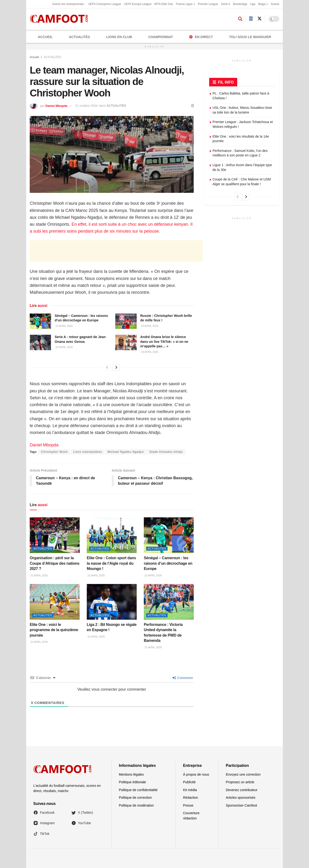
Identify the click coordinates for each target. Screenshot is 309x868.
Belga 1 (263, 4)
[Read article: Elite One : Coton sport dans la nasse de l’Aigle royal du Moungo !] (112, 535)
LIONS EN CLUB (119, 37)
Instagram (44, 823)
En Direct (201, 37)
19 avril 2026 (149, 352)
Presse (188, 805)
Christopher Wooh (54, 452)
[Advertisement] (116, 251)
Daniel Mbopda (56, 106)
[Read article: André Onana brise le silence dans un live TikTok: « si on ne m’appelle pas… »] (126, 342)
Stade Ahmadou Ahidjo (166, 452)
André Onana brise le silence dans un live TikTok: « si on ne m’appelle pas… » (164, 342)
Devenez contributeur (242, 790)
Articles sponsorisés (241, 798)
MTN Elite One (164, 4)
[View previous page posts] (107, 368)
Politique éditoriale (132, 782)
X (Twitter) (82, 813)
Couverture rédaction (191, 816)
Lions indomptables (88, 452)
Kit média (190, 790)
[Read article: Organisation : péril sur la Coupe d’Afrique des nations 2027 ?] (55, 535)
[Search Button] (240, 19)
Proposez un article (240, 782)
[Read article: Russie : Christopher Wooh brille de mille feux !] (126, 321)
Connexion (183, 678)
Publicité (189, 782)
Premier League (208, 4)
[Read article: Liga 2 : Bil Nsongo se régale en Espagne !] (112, 602)
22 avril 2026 (64, 326)
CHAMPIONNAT (161, 37)
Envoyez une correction (243, 774)
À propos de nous (196, 774)
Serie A (225, 4)
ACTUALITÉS (80, 37)
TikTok (41, 834)
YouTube (81, 823)
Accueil (45, 37)
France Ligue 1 (185, 4)
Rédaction (191, 798)
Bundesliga (240, 4)
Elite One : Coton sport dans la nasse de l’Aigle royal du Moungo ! (111, 563)
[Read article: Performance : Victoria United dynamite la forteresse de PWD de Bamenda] (169, 602)
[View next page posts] (116, 368)
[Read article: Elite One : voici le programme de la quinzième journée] (55, 602)
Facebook (44, 813)
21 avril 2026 (153, 647)
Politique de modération (136, 805)
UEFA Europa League (138, 4)
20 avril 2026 (149, 326)
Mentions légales (131, 774)
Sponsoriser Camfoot (241, 805)
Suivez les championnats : (69, 4)
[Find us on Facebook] (251, 19)
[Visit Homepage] (60, 19)
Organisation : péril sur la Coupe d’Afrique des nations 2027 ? (55, 563)
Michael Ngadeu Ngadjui (126, 452)
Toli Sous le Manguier (250, 37)
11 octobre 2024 (86, 106)
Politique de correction (135, 798)
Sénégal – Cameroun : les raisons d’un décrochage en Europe (168, 563)
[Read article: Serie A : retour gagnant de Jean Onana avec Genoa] (40, 342)
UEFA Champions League (105, 4)
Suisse (275, 4)
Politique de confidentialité (138, 790)
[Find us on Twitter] (260, 19)
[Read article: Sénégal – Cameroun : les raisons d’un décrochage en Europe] (40, 321)
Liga (253, 4)
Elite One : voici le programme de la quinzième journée (54, 630)
